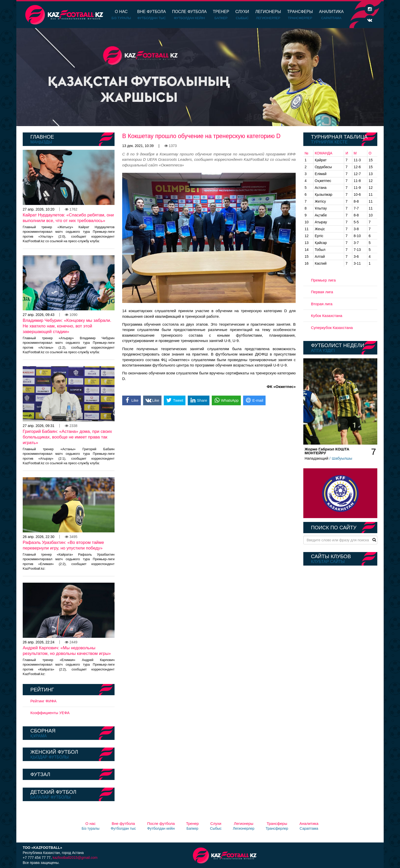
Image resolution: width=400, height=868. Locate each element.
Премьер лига (323, 280)
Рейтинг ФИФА (43, 701)
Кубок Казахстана (327, 316)
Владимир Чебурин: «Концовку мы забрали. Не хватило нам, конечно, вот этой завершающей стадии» (67, 326)
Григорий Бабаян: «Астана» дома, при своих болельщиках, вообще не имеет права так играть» (67, 437)
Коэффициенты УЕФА (50, 713)
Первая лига (322, 292)
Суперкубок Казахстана (332, 328)
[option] (200, 77)
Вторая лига (322, 304)
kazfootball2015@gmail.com (75, 858)
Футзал (40, 774)
